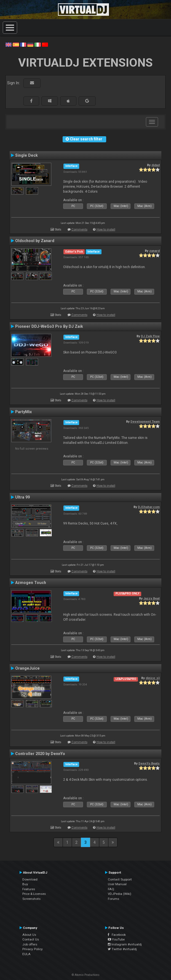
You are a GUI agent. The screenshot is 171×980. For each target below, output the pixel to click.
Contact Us (31, 939)
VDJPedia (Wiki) (120, 894)
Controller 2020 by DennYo (40, 754)
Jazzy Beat (152, 598)
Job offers (30, 944)
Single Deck (26, 155)
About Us (29, 935)
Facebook (117, 935)
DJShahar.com (149, 507)
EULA (26, 954)
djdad (156, 165)
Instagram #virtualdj (125, 944)
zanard (154, 251)
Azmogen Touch (31, 583)
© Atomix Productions (86, 975)
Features (29, 889)
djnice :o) (153, 678)
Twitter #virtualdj (122, 949)
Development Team (145, 421)
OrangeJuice (27, 668)
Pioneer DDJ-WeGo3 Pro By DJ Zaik (49, 326)
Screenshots (31, 899)
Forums (113, 899)
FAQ (111, 889)
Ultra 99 (22, 497)
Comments (79, 230)
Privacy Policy (33, 949)
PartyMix (23, 412)
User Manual (117, 884)
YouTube (116, 939)
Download (30, 879)
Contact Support (120, 879)
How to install (106, 230)
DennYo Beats (149, 763)
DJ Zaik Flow (150, 336)
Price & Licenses (34, 894)
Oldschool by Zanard (35, 241)
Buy (25, 884)
